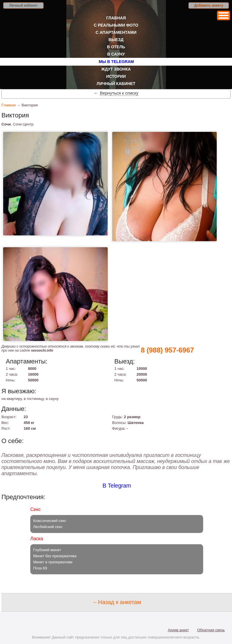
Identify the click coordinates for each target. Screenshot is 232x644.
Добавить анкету (209, 5)
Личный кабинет (23, 5)
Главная (116, 18)
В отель (116, 47)
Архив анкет (178, 630)
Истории (116, 76)
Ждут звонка (116, 69)
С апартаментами (116, 32)
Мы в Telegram (116, 62)
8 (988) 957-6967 (167, 350)
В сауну (116, 54)
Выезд (116, 40)
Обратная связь (211, 630)
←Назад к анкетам (117, 602)
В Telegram (117, 486)
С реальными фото (116, 25)
